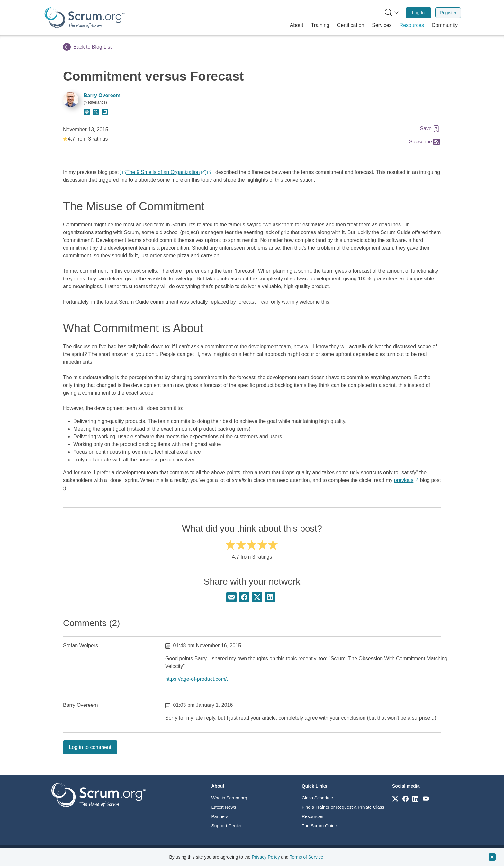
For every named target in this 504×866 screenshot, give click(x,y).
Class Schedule (317, 798)
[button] (297, 25)
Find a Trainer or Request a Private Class (343, 807)
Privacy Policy (266, 857)
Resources (313, 816)
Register (448, 13)
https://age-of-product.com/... (198, 679)
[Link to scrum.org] (395, 798)
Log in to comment (90, 747)
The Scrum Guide (319, 826)
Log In (418, 13)
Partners (220, 816)
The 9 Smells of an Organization (163, 172)
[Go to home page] (99, 794)
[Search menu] (392, 13)
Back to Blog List (87, 47)
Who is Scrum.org (229, 798)
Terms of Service (306, 857)
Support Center (227, 826)
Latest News (224, 807)
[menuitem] (391, 13)
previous (404, 480)
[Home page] (85, 18)
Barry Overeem (102, 95)
